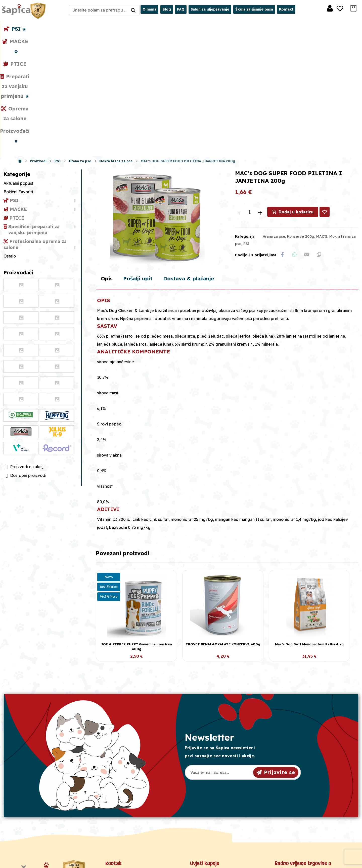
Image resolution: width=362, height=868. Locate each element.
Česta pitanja (205, 818)
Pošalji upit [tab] (140, 188)
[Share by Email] (308, 136)
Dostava (201, 802)
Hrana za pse (274, 117)
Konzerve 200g (301, 117)
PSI (246, 125)
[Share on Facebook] (283, 136)
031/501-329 (124, 786)
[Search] (133, 10)
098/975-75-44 (126, 795)
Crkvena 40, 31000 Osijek (139, 813)
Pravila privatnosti (210, 794)
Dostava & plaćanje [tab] (194, 188)
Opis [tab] (107, 188)
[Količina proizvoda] (250, 93)
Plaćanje (201, 810)
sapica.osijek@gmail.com (137, 804)
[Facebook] (39, 829)
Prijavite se (276, 682)
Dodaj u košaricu (296, 93)
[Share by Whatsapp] (295, 136)
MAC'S (322, 117)
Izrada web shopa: (310, 864)
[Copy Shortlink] (320, 136)
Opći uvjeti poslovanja (214, 786)
